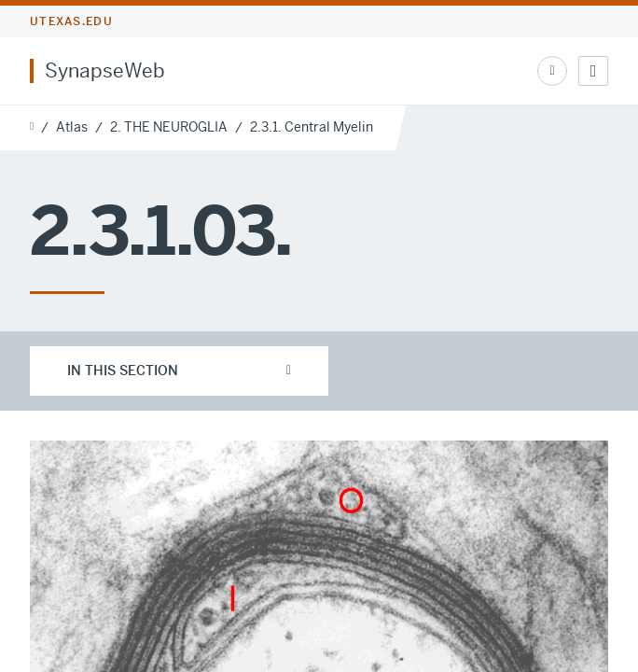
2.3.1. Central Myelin (312, 127)
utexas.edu (71, 21)
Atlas (72, 127)
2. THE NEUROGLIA (169, 127)
